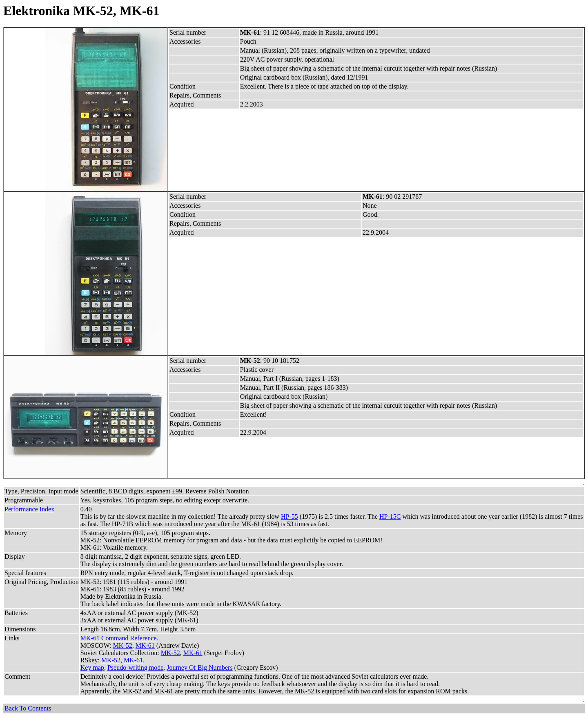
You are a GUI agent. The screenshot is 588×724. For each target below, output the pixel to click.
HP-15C (390, 516)
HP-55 (290, 516)
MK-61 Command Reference (119, 638)
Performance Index (29, 509)
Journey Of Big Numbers (199, 667)
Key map (92, 667)
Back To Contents (28, 708)
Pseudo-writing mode (135, 667)
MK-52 (123, 645)
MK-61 (145, 645)
